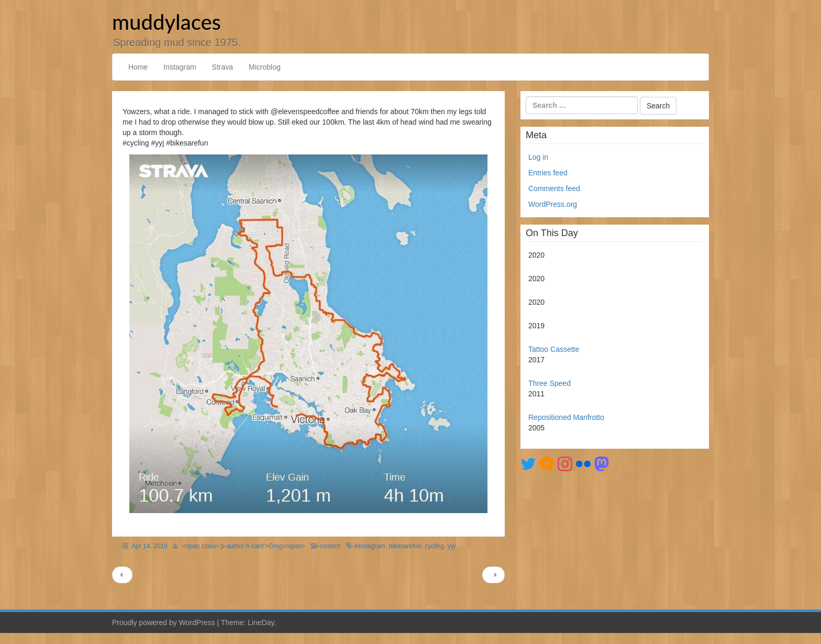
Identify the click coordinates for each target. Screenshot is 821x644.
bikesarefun (405, 546)
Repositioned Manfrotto (566, 417)
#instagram (370, 546)
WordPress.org (553, 204)
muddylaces (167, 22)
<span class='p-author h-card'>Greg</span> (244, 546)
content (330, 546)
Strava (223, 67)
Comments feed (554, 188)
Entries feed (548, 173)
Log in (538, 157)
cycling (434, 546)
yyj (452, 546)
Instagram (180, 67)
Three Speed (550, 383)
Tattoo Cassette (554, 349)
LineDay (261, 623)
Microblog (265, 67)
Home (138, 67)
